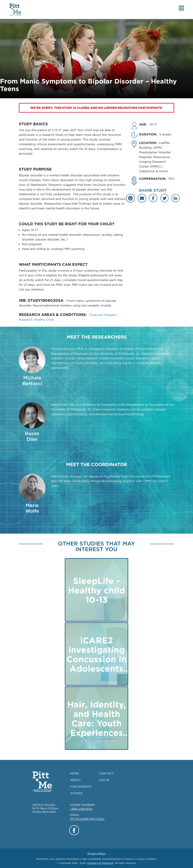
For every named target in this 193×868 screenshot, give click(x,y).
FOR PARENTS (81, 787)
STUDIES (76, 793)
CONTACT (106, 774)
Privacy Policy (97, 853)
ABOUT (75, 780)
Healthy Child (44, 320)
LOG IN (104, 780)
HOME (75, 774)
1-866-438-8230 (81, 809)
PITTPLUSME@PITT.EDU (87, 819)
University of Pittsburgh (100, 863)
